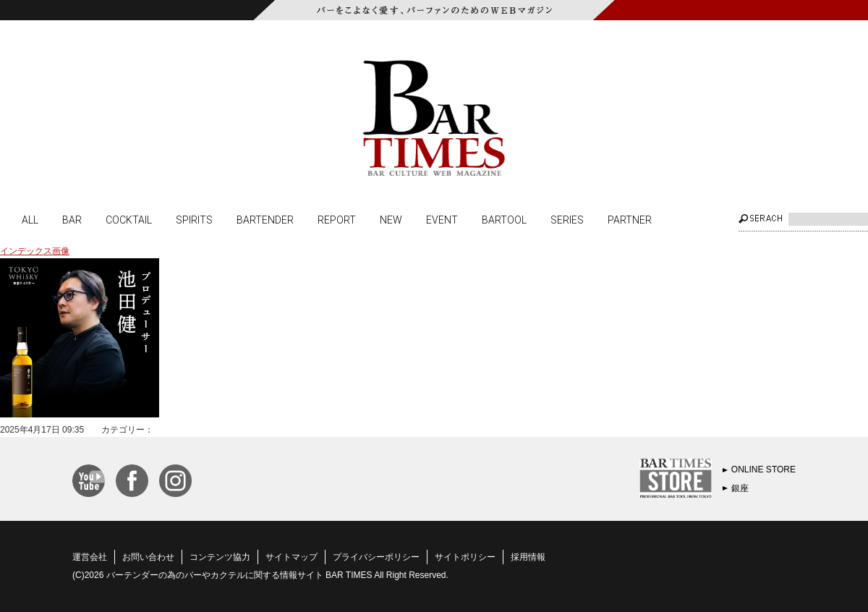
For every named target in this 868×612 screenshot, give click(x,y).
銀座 (740, 488)
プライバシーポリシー (376, 557)
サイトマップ (292, 557)
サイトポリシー (465, 557)
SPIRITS (194, 219)
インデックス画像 (35, 251)
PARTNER (630, 219)
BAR (72, 219)
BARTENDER (265, 219)
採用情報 (528, 557)
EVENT (442, 219)
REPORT (337, 219)
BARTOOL (504, 219)
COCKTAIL (129, 219)
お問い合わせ (148, 557)
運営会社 (90, 557)
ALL (30, 219)
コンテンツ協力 (220, 557)
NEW (391, 219)
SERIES (567, 219)
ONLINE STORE (763, 469)
